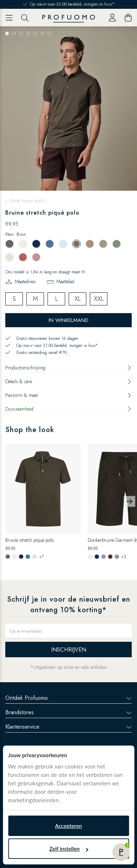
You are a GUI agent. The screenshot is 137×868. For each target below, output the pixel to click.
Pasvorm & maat (68, 395)
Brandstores (68, 712)
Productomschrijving (68, 368)
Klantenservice (68, 727)
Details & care (68, 381)
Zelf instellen (69, 849)
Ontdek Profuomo (68, 698)
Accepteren (68, 826)
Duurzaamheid (68, 409)
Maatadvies (25, 281)
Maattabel (65, 281)
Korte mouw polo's (28, 201)
